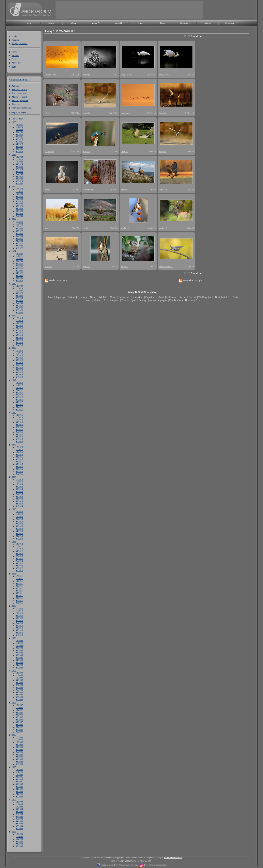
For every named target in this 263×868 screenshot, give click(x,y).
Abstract (98, 300)
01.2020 (19, 313)
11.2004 (19, 804)
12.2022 (19, 221)
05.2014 (19, 496)
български (230, 23)
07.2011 (19, 588)
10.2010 (19, 613)
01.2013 (19, 538)
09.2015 (19, 454)
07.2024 (19, 169)
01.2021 (19, 280)
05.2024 (19, 174)
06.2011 (19, 591)
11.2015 (19, 449)
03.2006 (19, 759)
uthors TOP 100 (19, 89)
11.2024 (19, 159)
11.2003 (19, 836)
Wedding (203, 297)
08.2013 (19, 521)
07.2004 (19, 814)
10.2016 (19, 420)
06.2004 (19, 816)
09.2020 (19, 293)
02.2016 (19, 439)
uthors (15, 86)
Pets (198, 300)
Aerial (193, 297)
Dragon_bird (50, 75)
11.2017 (19, 385)
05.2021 (19, 271)
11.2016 (19, 417)
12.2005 (19, 769)
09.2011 (19, 583)
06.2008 (19, 687)
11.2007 (19, 707)
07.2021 (19, 266)
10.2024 (19, 162)
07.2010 (19, 620)
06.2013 (19, 526)
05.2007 (19, 722)
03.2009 (19, 662)
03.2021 (19, 275)
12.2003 (19, 834)
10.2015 (19, 452)
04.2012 (19, 563)
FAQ (14, 66)
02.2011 (19, 600)
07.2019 (19, 330)
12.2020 (19, 286)
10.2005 (19, 774)
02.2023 (19, 213)
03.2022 (19, 243)
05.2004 (19, 819)
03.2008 (19, 695)
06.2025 (19, 139)
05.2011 (19, 593)
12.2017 (19, 382)
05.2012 (19, 561)
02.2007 (19, 729)
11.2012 (19, 546)
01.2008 (19, 699)
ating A (16, 104)
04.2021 (19, 273)
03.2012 (19, 566)
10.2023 (19, 194)
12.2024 (19, 157)
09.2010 (19, 616)
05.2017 (19, 400)
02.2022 (19, 246)
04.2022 (19, 241)
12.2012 (19, 544)
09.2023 (19, 196)
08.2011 (19, 586)
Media (51, 23)
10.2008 (19, 678)
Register (15, 40)
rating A (96, 23)
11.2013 (19, 514)
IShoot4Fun (88, 190)
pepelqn (86, 75)
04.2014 (19, 499)
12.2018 (19, 350)
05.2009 (19, 657)
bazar (163, 23)
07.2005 (19, 782)
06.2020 (19, 300)
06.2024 (19, 171)
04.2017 (19, 402)
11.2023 (19, 191)
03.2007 (19, 727)
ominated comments (21, 108)
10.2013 (19, 516)
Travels (125, 300)
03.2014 (19, 501)
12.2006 (19, 737)
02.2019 (19, 342)
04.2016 (19, 434)
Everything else (112, 300)
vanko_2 (163, 190)
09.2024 (19, 164)
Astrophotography (158, 300)
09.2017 (19, 390)
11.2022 (19, 224)
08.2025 (19, 134)
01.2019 (19, 345)
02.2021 (19, 278)
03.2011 (19, 598)
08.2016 (19, 424)
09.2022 (19, 229)
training (207, 23)
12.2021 (19, 254)
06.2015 (19, 462)
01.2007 (19, 732)
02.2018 (19, 375)
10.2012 (19, 549)
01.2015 (19, 474)
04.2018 (19, 370)
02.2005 (19, 794)
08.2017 (19, 392)
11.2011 (19, 578)
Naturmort (124, 297)
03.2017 (19, 404)
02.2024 (19, 181)
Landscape (83, 297)
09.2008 (19, 680)
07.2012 (19, 556)
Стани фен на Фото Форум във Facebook (119, 865)
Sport (134, 300)
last (201, 36)
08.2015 (19, 457)
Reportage (60, 297)
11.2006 (19, 740)
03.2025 (19, 146)
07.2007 (19, 717)
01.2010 (19, 635)
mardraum (126, 113)
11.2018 (19, 353)
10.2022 (19, 226)
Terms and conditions (173, 858)
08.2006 (19, 747)
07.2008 (19, 685)
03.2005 (19, 791)
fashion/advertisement (177, 297)
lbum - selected (19, 97)
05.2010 (19, 625)
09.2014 (19, 487)
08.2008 (19, 682)
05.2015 (19, 464)
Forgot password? (19, 43)
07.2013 (19, 524)
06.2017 (19, 397)
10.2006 (19, 742)
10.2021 (19, 258)
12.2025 (19, 125)
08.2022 (19, 231)
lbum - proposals (20, 100)
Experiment (151, 297)
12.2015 (19, 447)
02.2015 (19, 471)
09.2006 (19, 744)
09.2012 (19, 551)
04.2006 (19, 757)
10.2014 (19, 484)
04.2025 (19, 144)
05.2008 (19, 690)
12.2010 (19, 608)
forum (141, 23)
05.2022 (19, 238)
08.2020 (19, 295)
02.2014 (19, 504)
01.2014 (19, 506)
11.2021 (19, 256)
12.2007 (19, 705)
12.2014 (19, 479)
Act (211, 297)
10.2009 (19, 645)
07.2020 (19, 298)
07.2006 (19, 749)
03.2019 (19, 340)
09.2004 (19, 809)
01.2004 (19, 828)
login (29, 23)
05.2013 (19, 529)
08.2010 (19, 618)
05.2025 (19, 142)
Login (14, 36)
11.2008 (19, 675)
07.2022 (19, 233)
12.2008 (19, 673)
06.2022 (19, 236)
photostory (185, 23)
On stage (143, 300)
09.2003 (19, 841)
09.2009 (19, 648)
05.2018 (19, 367)
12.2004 (19, 802)
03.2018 (19, 372)
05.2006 (19, 754)
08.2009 (19, 650)
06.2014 (19, 494)
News (14, 52)
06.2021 (19, 268)
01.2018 (19, 377)
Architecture (137, 297)
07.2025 (19, 137)
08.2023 (19, 199)
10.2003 (19, 839)
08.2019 (19, 328)
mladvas (125, 151)
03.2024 (19, 179)
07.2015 (19, 459)
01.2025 (19, 151)
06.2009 (19, 655)
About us (16, 63)
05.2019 (19, 335)
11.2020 (19, 288)
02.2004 (19, 826)
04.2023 (19, 208)
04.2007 (19, 724)
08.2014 (19, 489)
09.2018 (19, 358)
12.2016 (19, 415)
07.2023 (19, 201)
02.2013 (19, 536)
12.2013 (19, 511)
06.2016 (19, 429)
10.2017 (19, 387)
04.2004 (19, 821)
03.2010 (19, 630)
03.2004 (19, 824)
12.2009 (19, 640)
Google (199, 280)
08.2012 (19, 553)
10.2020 (19, 291)
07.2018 (19, 362)
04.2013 (19, 531)
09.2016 (19, 422)
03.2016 (19, 437)
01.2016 (19, 442)
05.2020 (19, 303)
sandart (124, 190)
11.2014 (19, 482)
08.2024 (19, 167)
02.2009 (19, 665)
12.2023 (19, 189)
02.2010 (19, 633)
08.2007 (19, 715)
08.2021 (19, 263)
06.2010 (19, 623)
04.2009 (19, 660)
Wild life (103, 297)
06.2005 (19, 784)
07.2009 (19, 653)
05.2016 (19, 432)
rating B (118, 23)
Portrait (72, 297)
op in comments (19, 93)
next (196, 36)
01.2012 (19, 570)
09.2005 (19, 777)
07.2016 (19, 427)
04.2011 (19, 595)
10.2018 (19, 355)
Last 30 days (17, 119)
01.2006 (19, 764)
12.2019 (19, 318)
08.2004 (19, 811)
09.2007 (19, 712)
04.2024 (19, 176)
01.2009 (19, 667)
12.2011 (19, 576)
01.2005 (19, 796)
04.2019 (19, 337)
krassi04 (87, 113)
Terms (14, 59)
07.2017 (19, 395)
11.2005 (19, 772)
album (74, 23)
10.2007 (19, 710)
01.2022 (19, 248)
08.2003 (19, 844)
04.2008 (19, 692)
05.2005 (19, 786)
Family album (176, 300)
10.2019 (19, 323)
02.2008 (19, 697)
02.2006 (19, 762)
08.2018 (19, 360)
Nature (94, 297)
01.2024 (19, 184)
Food (162, 297)
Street (50, 297)
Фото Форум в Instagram (154, 865)
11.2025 (19, 127)
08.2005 (19, 779)
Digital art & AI (223, 297)
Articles (15, 55)
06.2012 (19, 558)
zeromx (124, 266)
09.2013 (19, 519)
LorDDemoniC (166, 266)
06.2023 (19, 204)
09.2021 (19, 261)
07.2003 (19, 846)
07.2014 (19, 491)
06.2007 (19, 720)
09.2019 (19, 325)
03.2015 (19, 469)
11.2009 (19, 643)
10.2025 (19, 129)
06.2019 (19, 333)
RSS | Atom (62, 280)
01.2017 (19, 409)
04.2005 (19, 789)
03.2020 (19, 308)
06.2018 (19, 365)
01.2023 (19, 216)
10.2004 (19, 807)
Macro (113, 297)
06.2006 (19, 752)
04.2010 (19, 628)
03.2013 (19, 533)
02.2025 (19, 149)
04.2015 (19, 466)
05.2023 (19, 206)
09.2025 (19, 132)
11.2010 (19, 611)
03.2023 (19, 211)
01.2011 (19, 603)
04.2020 (19, 305)
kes (46, 228)
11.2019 (19, 320)
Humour (189, 300)
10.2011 (19, 581)
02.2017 (19, 407)
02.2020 (19, 310)
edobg (48, 113)
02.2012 (19, 568)
